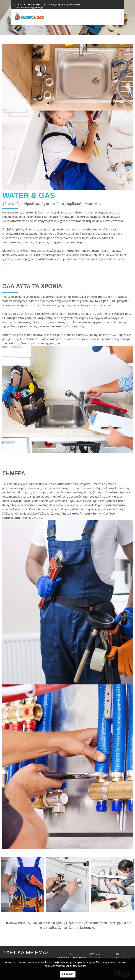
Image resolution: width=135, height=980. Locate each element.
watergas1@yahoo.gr (32, 8)
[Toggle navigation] (118, 17)
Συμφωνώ (68, 974)
